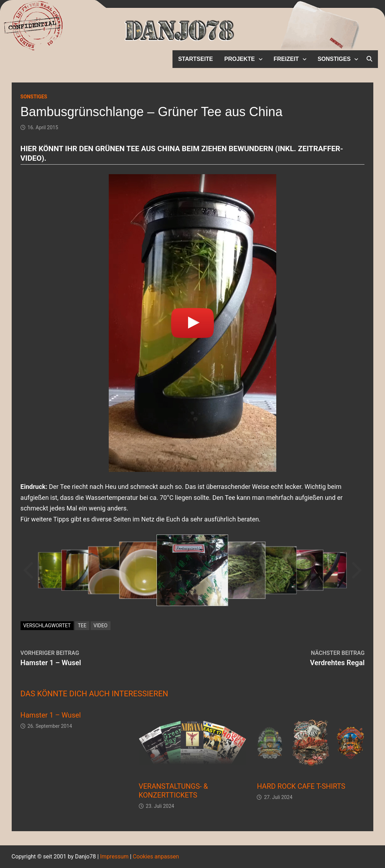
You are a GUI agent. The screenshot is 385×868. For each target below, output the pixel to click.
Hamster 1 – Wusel (51, 715)
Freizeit (286, 59)
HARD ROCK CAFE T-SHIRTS (301, 786)
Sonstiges (334, 59)
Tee (82, 626)
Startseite (196, 59)
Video (101, 626)
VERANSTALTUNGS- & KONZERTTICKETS (174, 791)
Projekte (239, 59)
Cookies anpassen (156, 856)
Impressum (115, 856)
